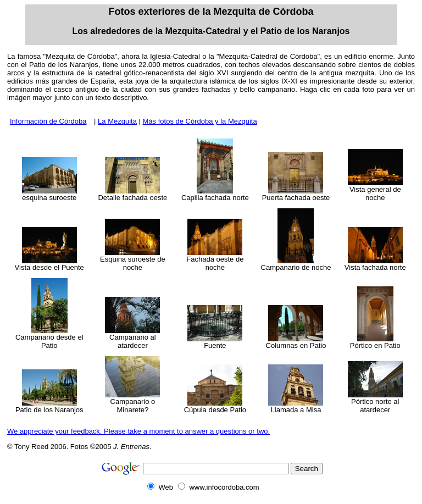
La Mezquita (117, 121)
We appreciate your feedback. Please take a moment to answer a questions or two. (138, 431)
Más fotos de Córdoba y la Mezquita (200, 121)
